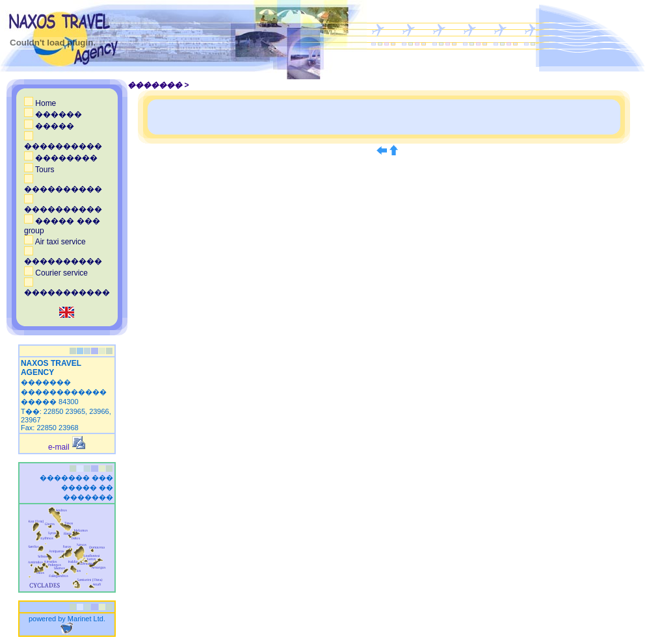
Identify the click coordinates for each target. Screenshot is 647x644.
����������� (67, 288)
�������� (61, 158)
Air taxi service (55, 242)
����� (49, 126)
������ (53, 114)
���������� (63, 142)
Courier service (56, 273)
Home (40, 103)
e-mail (67, 447)
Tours (39, 170)
